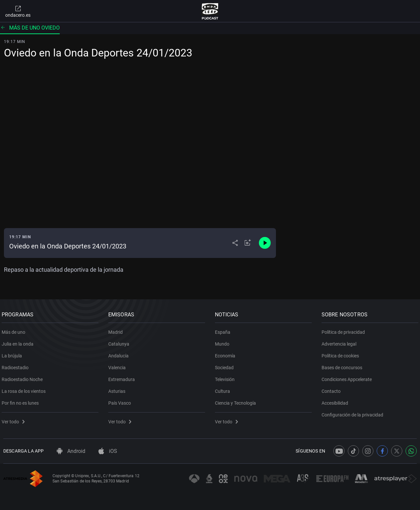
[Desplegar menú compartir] (235, 243)
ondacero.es (18, 11)
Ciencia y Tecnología (237, 401)
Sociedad (226, 365)
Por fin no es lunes (22, 401)
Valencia (119, 365)
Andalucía (120, 353)
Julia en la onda (19, 342)
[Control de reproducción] (265, 243)
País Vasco (121, 401)
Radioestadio (17, 365)
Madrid (117, 330)
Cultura (224, 389)
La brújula (13, 353)
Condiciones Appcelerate (348, 377)
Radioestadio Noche (24, 377)
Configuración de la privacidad (354, 413)
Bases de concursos (344, 365)
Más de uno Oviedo (30, 28)
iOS (108, 451)
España (224, 330)
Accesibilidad (336, 401)
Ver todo (15, 419)
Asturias (118, 389)
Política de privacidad (345, 330)
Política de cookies (342, 353)
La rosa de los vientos (25, 389)
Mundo (224, 342)
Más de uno (15, 330)
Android (71, 451)
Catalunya (120, 342)
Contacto (333, 389)
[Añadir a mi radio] (248, 243)
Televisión (226, 377)
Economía (227, 353)
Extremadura (123, 377)
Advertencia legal (341, 342)
